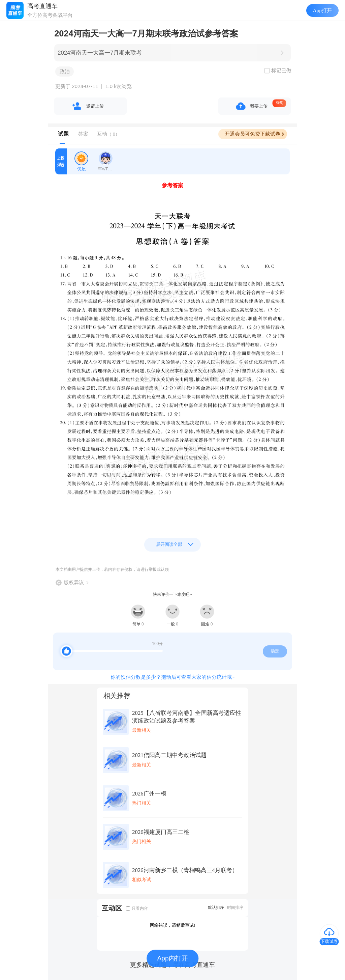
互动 (108, 134)
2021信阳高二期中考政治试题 (169, 755)
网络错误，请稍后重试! (172, 925)
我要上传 (259, 106)
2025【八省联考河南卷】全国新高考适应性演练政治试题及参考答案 (187, 717)
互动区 (112, 908)
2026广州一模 (149, 794)
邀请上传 (95, 106)
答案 (83, 134)
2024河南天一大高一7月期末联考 (100, 53)
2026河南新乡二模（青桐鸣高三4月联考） (185, 870)
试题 (63, 134)
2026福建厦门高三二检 (161, 832)
